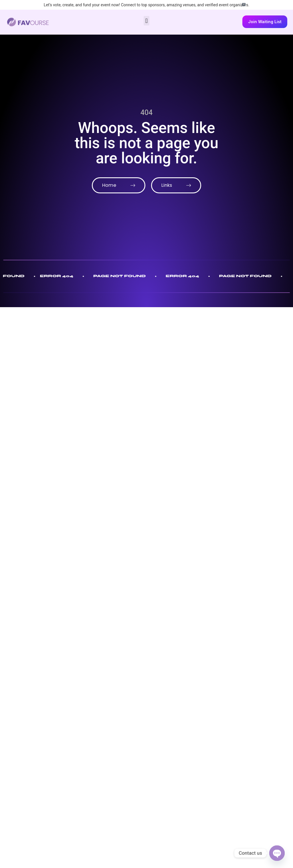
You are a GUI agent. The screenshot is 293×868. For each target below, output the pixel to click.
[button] (146, 21)
